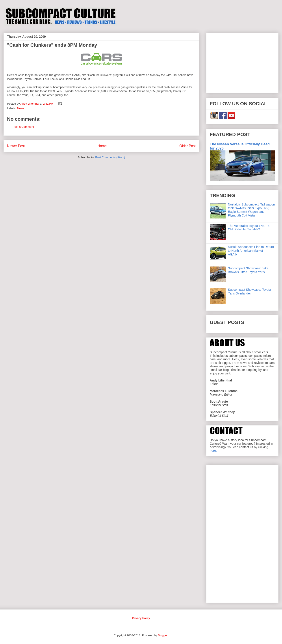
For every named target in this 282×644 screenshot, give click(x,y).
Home (102, 146)
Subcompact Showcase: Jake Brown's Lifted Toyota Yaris (248, 270)
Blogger (163, 635)
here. (213, 451)
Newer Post (16, 146)
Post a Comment (23, 127)
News (21, 108)
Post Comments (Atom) (110, 157)
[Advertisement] (242, 62)
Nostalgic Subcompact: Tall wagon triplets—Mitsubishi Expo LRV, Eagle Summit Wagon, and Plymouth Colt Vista (251, 210)
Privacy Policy (141, 618)
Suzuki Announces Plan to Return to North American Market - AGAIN (251, 251)
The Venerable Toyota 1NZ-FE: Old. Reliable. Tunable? (249, 228)
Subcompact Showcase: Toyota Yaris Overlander (250, 291)
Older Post (187, 146)
